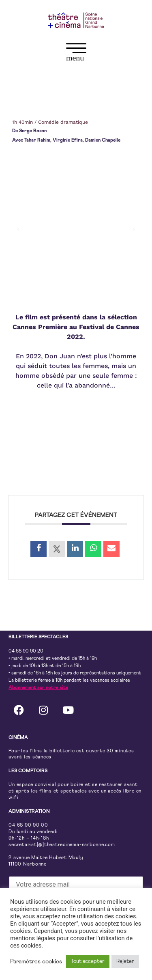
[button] (76, 54)
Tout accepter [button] (88, 962)
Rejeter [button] (125, 962)
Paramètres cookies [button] (36, 962)
